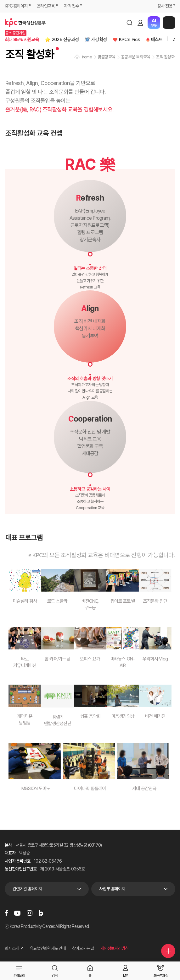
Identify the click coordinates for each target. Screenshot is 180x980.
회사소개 (14, 948)
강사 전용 (165, 6)
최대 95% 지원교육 (22, 40)
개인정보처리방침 (115, 948)
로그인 (140, 23)
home (87, 57)
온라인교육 (46, 6)
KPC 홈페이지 (16, 6)
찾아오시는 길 (83, 948)
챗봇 (154, 23)
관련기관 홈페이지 (27, 889)
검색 (129, 23)
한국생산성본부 (25, 23)
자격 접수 (71, 6)
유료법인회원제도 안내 (48, 948)
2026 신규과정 (65, 40)
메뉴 (169, 23)
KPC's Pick (129, 40)
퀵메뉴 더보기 (168, 951)
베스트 (157, 40)
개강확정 (99, 40)
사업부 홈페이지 (112, 889)
